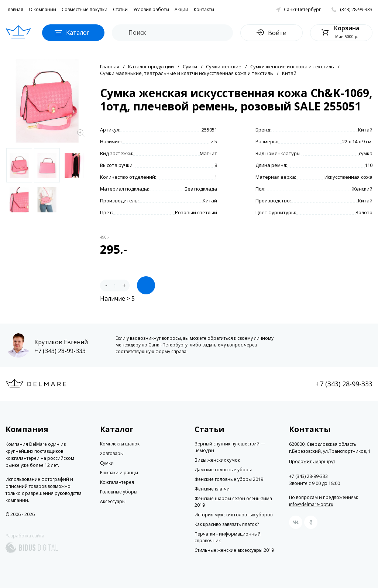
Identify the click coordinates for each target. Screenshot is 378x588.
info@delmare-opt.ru (311, 504)
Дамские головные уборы (223, 470)
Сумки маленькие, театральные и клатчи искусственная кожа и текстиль (187, 73)
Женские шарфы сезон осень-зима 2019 (233, 502)
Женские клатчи (212, 489)
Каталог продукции (151, 66)
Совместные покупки (85, 9)
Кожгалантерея (117, 482)
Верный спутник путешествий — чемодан (230, 447)
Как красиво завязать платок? (227, 524)
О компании (42, 9)
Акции (181, 9)
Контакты (204, 9)
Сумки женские (224, 66)
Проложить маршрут (312, 462)
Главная (14, 9)
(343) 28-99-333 (356, 9)
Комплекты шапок (120, 444)
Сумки (190, 66)
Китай (289, 73)
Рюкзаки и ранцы (119, 473)
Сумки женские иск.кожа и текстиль (292, 66)
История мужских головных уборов (233, 515)
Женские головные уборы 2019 (229, 479)
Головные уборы (119, 492)
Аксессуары (113, 501)
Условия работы (151, 9)
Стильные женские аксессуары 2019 (234, 550)
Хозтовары (112, 453)
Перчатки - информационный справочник (228, 537)
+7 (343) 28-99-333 (60, 351)
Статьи (120, 9)
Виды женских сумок (217, 460)
